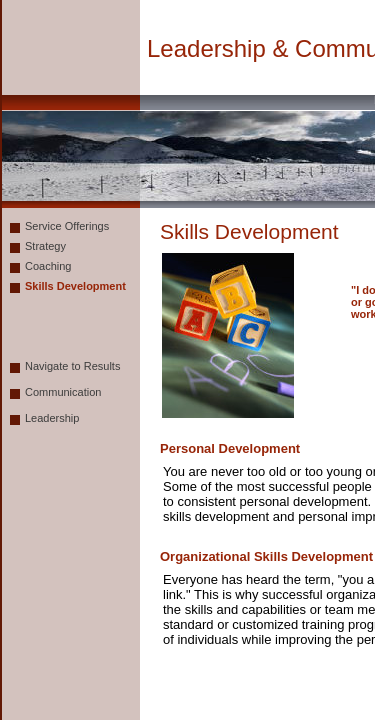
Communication (63, 392)
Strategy (45, 246)
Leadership (52, 418)
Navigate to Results (72, 366)
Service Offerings (67, 226)
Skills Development (75, 286)
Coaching (48, 266)
